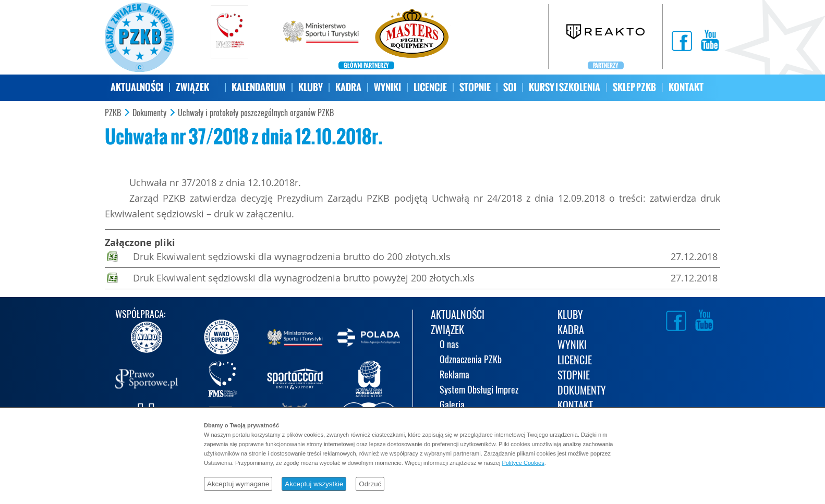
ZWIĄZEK (192, 87)
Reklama (454, 376)
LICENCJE (430, 87)
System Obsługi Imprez (479, 391)
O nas (449, 345)
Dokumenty (149, 113)
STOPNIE (475, 87)
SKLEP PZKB (634, 87)
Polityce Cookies (523, 463)
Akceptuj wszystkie (314, 484)
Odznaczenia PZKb (471, 360)
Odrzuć (370, 484)
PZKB (113, 113)
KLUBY (311, 87)
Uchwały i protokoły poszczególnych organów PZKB (256, 113)
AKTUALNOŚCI (137, 87)
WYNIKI (387, 87)
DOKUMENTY (582, 391)
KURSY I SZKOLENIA (565, 87)
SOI (510, 87)
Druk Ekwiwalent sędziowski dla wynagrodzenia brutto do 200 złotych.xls (292, 256)
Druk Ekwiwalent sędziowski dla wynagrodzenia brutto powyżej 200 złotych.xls (304, 278)
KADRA (348, 87)
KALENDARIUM (259, 87)
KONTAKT (686, 87)
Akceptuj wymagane (238, 484)
